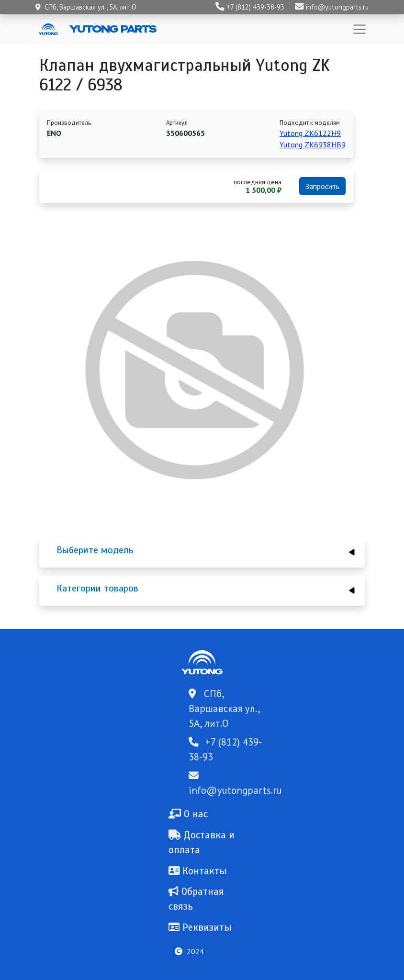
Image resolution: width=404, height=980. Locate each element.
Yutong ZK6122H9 (310, 133)
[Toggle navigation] (359, 29)
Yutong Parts (112, 29)
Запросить (322, 186)
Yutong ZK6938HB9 (313, 145)
